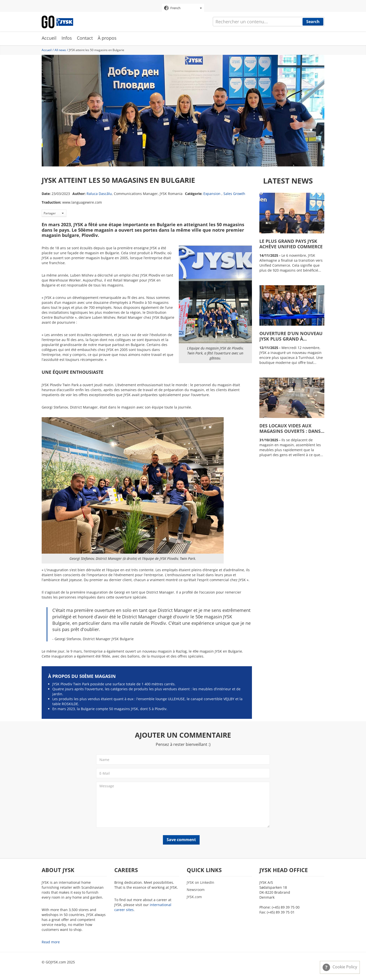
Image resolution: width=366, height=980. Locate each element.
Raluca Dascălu (99, 194)
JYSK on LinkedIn (200, 883)
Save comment (181, 840)
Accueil (49, 38)
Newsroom (196, 890)
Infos (67, 38)
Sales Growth (234, 194)
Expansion (212, 194)
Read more (51, 942)
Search (313, 22)
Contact (85, 38)
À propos (107, 38)
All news (60, 50)
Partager (54, 213)
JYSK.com (194, 897)
